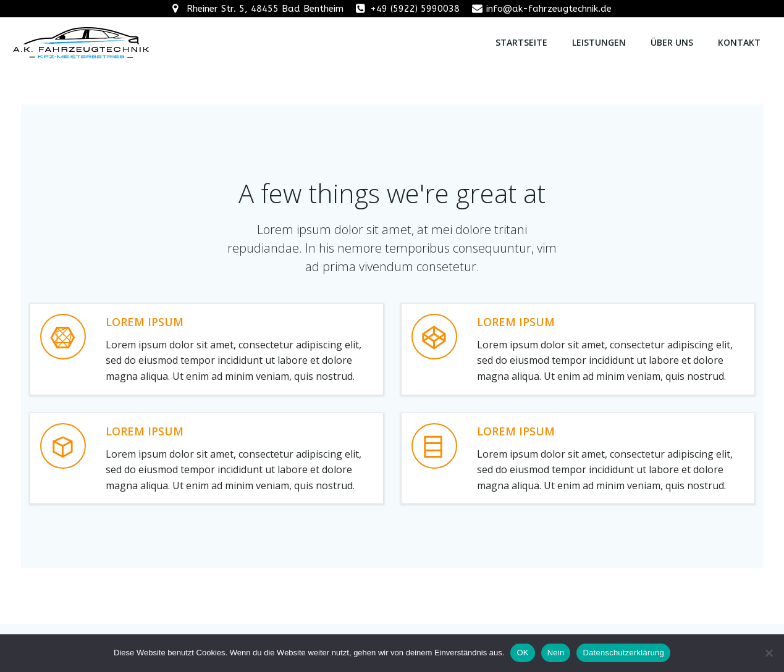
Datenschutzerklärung (623, 653)
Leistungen (599, 42)
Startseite (521, 42)
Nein (556, 653)
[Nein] (769, 653)
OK (522, 653)
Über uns (672, 42)
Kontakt (739, 42)
